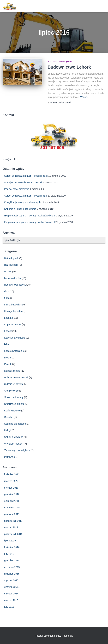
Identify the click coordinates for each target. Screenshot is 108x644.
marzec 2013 (11, 600)
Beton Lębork (11, 258)
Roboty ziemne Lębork (16, 377)
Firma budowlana (13, 305)
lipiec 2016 (10, 541)
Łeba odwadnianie (14, 351)
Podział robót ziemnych (17, 189)
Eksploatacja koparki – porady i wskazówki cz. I (29, 222)
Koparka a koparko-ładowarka (20, 209)
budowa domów (13, 278)
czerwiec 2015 (12, 567)
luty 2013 (9, 607)
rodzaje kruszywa (14, 384)
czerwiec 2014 (12, 587)
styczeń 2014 (11, 594)
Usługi (8, 430)
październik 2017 (13, 521)
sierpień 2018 (11, 501)
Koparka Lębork (13, 324)
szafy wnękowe (12, 411)
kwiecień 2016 (12, 547)
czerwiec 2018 (12, 507)
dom (7, 291)
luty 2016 (9, 554)
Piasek (8, 364)
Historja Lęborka (13, 311)
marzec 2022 (11, 481)
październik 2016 (13, 534)
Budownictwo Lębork (69, 67)
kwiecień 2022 (12, 474)
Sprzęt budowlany (14, 397)
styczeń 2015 (11, 580)
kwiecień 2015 (12, 574)
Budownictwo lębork (60, 62)
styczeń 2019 (11, 488)
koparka (9, 318)
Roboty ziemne (12, 371)
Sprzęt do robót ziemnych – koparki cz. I (26, 196)
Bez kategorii (11, 265)
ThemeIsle (68, 636)
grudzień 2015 (12, 560)
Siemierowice (11, 391)
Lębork (8, 331)
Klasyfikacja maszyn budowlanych (22, 202)
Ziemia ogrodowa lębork (17, 450)
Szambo (9, 417)
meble (8, 358)
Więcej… (85, 97)
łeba (7, 344)
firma (7, 298)
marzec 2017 (11, 527)
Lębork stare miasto (15, 338)
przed (64, 103)
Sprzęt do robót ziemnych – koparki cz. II (26, 176)
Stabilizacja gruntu (14, 404)
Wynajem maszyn (14, 444)
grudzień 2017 (12, 514)
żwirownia (10, 457)
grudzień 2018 (12, 494)
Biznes (8, 271)
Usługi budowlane (14, 437)
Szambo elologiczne (15, 424)
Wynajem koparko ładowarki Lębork (23, 182)
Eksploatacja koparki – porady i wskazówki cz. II (30, 216)
